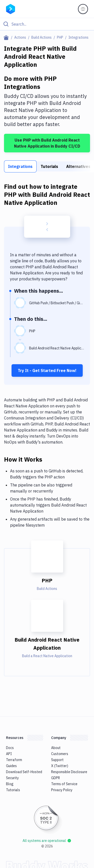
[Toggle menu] (83, 9)
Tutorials (49, 166)
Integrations (20, 166)
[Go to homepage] (11, 9)
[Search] (51, 24)
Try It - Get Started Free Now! (47, 370)
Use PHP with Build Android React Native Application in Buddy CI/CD (47, 143)
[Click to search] (47, 24)
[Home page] (7, 37)
